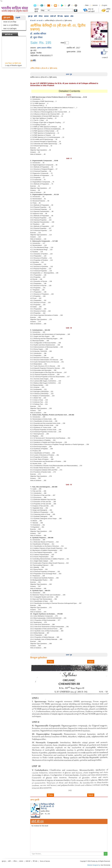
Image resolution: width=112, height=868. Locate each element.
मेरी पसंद (60, 16)
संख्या (62, 43)
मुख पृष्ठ (30, 16)
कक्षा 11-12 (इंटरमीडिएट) (11, 25)
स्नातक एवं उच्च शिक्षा (10, 22)
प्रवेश (72, 16)
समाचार (46, 16)
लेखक (87, 5)
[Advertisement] (69, 812)
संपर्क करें (53, 16)
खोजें (35, 16)
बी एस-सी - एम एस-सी (36, 21)
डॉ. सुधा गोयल (36, 37)
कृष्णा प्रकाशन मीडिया (44, 48)
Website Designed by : (94, 865)
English (105, 5)
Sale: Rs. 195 (41, 43)
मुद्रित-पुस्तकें (7, 18)
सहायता (67, 16)
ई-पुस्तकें (18, 18)
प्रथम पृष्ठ (69, 74)
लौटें (34, 60)
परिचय (40, 16)
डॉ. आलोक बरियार (38, 34)
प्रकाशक (95, 5)
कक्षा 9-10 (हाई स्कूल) (10, 29)
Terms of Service (45, 861)
